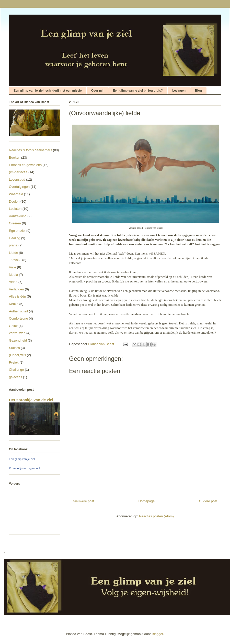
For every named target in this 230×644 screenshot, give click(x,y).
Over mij (97, 91)
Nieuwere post (83, 501)
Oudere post (208, 501)
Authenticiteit (18, 311)
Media (13, 275)
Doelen (14, 201)
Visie (13, 267)
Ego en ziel (17, 231)
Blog (198, 91)
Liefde (13, 253)
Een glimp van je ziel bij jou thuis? (138, 91)
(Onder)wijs (17, 355)
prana (13, 245)
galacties (15, 377)
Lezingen (179, 91)
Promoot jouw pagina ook (25, 468)
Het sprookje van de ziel (31, 400)
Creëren (15, 223)
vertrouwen (17, 333)
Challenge (16, 370)
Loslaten (15, 209)
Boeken (15, 157)
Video (13, 282)
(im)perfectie (18, 172)
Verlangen (16, 289)
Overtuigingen (19, 187)
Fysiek (14, 362)
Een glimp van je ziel (22, 459)
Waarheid (16, 194)
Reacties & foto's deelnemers (31, 150)
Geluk (13, 326)
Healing (15, 238)
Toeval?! (15, 260)
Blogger (157, 634)
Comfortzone (18, 318)
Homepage (146, 501)
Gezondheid (18, 340)
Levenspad (17, 179)
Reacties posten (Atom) (156, 516)
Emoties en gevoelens (25, 165)
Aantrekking (18, 216)
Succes (14, 348)
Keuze (14, 304)
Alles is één (17, 296)
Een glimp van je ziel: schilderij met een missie (48, 91)
